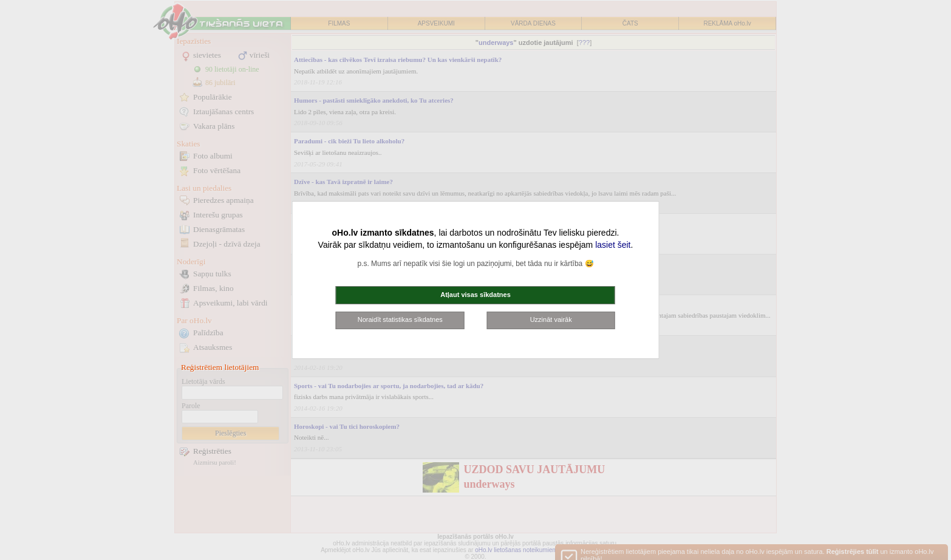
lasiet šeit (613, 245)
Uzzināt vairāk (551, 319)
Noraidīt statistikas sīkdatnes (400, 319)
